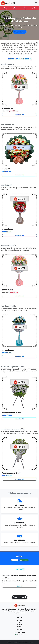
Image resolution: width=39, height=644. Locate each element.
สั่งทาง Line (24, 560)
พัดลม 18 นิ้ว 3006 (8, 350)
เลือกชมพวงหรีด (19, 32)
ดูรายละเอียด (19, 115)
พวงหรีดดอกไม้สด (8, 125)
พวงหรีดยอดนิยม (7, 64)
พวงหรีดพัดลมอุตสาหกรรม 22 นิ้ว (13, 366)
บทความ (24, 8)
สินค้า (15, 8)
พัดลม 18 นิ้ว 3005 (8, 229)
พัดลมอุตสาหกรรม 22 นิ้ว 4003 (12, 413)
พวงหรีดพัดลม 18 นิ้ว (8, 306)
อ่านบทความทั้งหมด (19, 597)
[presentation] (19, 119)
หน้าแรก (5, 8)
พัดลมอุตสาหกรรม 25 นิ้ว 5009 (12, 473)
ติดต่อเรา (34, 8)
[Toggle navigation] (36, 3)
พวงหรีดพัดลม (6, 185)
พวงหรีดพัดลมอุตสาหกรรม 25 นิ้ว (13, 429)
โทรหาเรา (14, 560)
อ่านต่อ (19, 586)
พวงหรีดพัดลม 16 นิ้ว (8, 246)
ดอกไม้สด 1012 (7, 169)
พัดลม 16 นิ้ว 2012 (7, 108)
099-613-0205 (21, 633)
